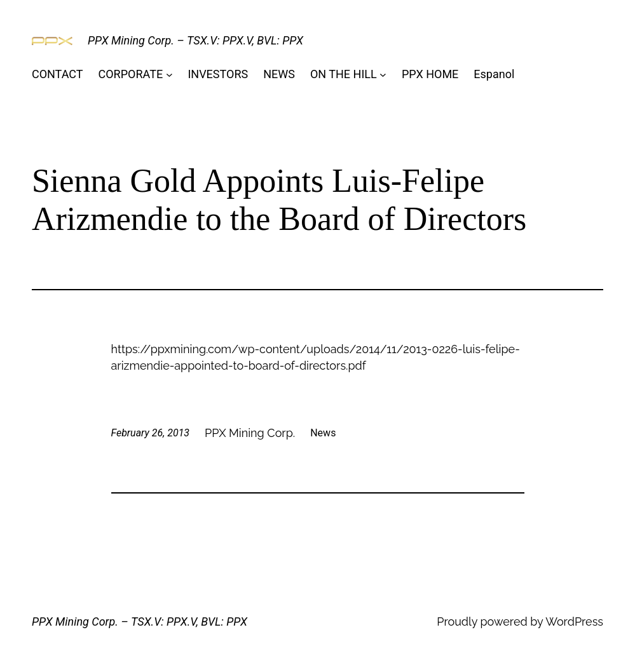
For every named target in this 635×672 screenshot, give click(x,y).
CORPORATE (131, 74)
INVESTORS (218, 74)
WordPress (574, 622)
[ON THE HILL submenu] (383, 75)
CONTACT (58, 74)
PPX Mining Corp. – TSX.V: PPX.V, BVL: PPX (195, 40)
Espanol (494, 74)
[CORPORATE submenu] (169, 75)
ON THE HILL (344, 74)
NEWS (279, 74)
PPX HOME (430, 74)
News (323, 433)
